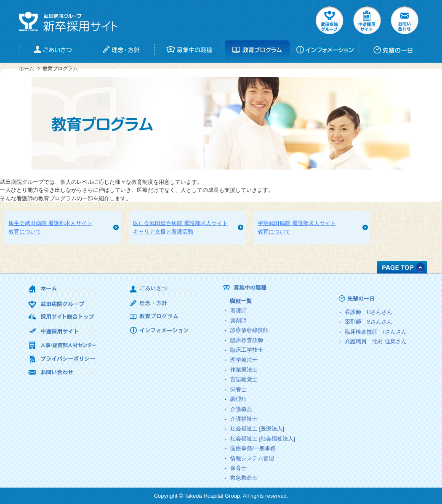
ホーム (27, 69)
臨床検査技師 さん (376, 332)
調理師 (238, 399)
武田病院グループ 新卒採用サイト (68, 22)
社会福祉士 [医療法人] (257, 428)
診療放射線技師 (249, 330)
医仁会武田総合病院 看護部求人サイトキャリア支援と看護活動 (180, 227)
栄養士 (238, 389)
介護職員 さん (376, 341)
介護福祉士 (244, 419)
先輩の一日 (372, 298)
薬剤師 (238, 320)
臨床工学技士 (247, 350)
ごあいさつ (164, 290)
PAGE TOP (402, 267)
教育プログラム (164, 317)
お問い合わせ (63, 373)
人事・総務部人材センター (63, 345)
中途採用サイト (367, 20)
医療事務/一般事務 (253, 448)
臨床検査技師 (247, 340)
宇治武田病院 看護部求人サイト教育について (297, 227)
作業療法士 (244, 370)
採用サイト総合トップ (63, 317)
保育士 (238, 468)
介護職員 (241, 409)
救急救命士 (244, 478)
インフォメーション (164, 331)
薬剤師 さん (369, 322)
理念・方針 (164, 304)
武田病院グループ (330, 20)
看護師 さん (369, 312)
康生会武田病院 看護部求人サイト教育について (50, 227)
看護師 (238, 311)
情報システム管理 (252, 458)
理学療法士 (244, 360)
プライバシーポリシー (63, 359)
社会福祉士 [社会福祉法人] (263, 439)
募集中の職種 (280, 288)
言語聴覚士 (244, 379)
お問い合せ (405, 20)
